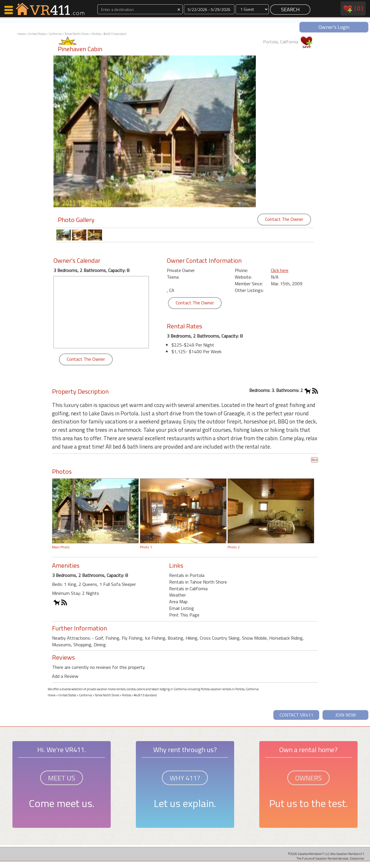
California (55, 34)
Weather (177, 595)
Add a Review (65, 676)
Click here (280, 270)
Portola (96, 34)
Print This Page (184, 615)
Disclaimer (357, 858)
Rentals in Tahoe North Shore (198, 582)
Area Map (178, 602)
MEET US (62, 778)
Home (21, 34)
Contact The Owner (284, 219)
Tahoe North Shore (77, 34)
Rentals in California (188, 588)
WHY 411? (185, 778)
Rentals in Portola (187, 575)
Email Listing (182, 608)
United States (37, 34)
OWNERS (308, 778)
